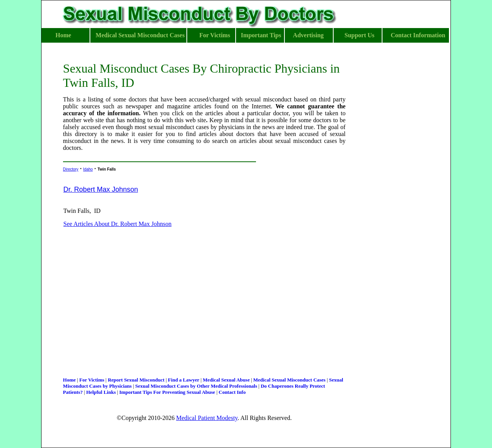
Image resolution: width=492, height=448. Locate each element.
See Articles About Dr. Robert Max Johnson (117, 224)
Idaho (88, 169)
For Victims (92, 380)
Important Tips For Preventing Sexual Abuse (167, 392)
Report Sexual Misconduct (136, 380)
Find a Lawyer (184, 380)
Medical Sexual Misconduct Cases (289, 380)
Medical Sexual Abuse (226, 380)
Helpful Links (101, 392)
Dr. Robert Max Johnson (101, 189)
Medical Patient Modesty (207, 418)
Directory (71, 169)
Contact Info (232, 392)
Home (69, 380)
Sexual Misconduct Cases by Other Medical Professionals (196, 386)
